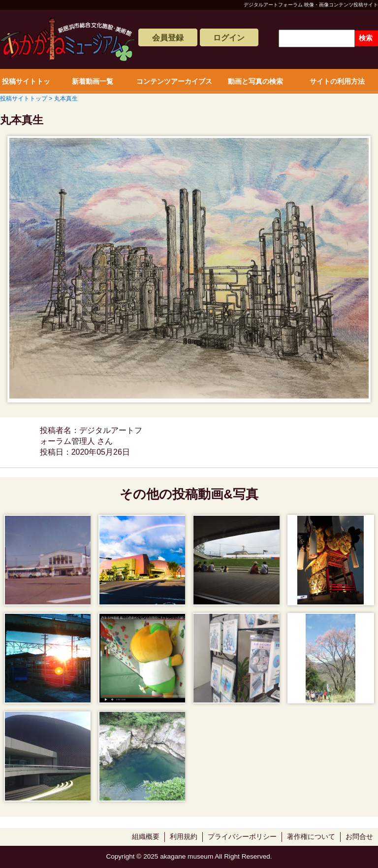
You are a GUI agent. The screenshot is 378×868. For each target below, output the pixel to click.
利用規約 (184, 837)
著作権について (311, 837)
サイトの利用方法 (337, 81)
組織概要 (146, 837)
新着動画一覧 (93, 81)
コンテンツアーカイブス (174, 81)
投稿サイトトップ (26, 85)
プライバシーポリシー (242, 837)
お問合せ (359, 837)
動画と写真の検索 (255, 81)
